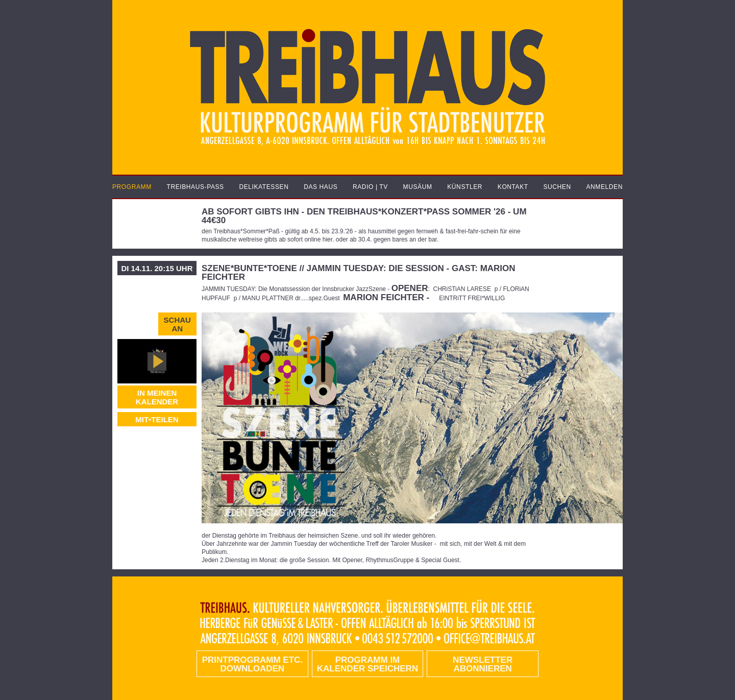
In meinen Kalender (157, 397)
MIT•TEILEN (157, 419)
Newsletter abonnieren (483, 664)
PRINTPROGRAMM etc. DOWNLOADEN (252, 664)
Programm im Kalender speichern (367, 664)
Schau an (177, 324)
